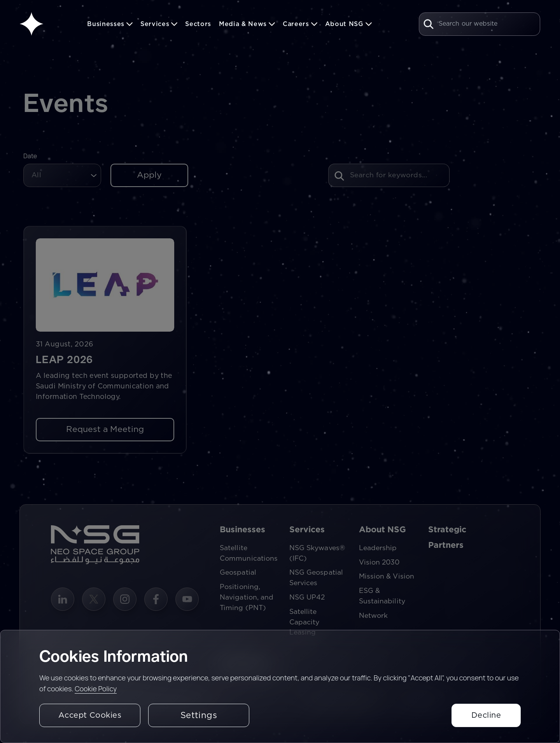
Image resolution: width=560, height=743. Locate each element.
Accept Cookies (90, 715)
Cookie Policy (96, 689)
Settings (199, 715)
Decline (486, 715)
